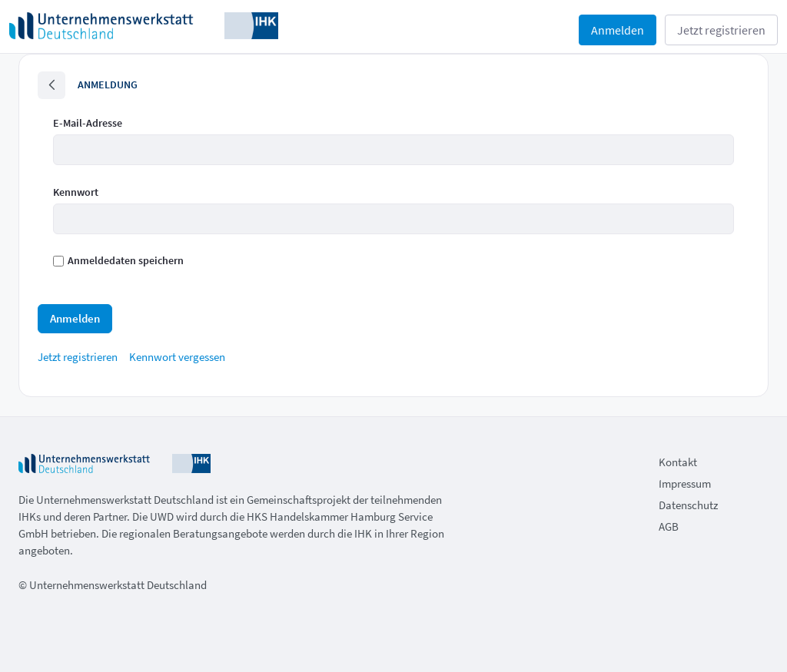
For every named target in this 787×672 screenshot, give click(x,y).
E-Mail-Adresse (88, 123)
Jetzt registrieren (721, 30)
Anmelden (618, 30)
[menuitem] (78, 357)
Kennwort (76, 192)
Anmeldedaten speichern (118, 260)
